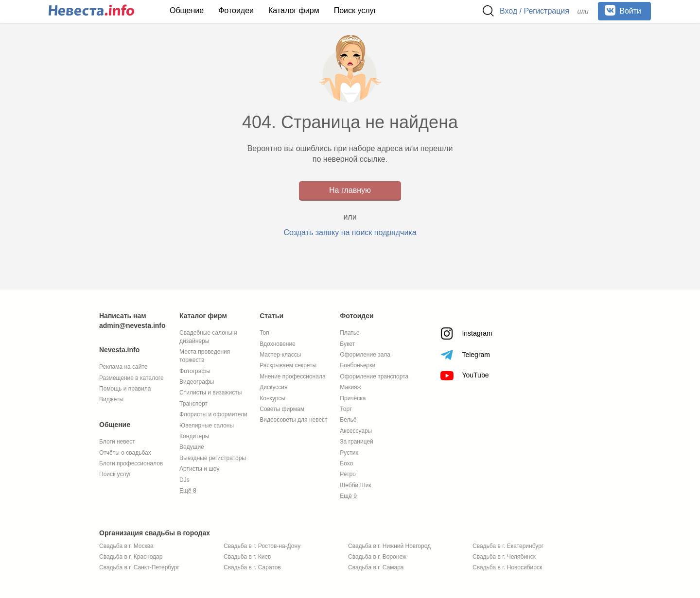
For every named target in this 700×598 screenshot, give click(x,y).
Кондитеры (194, 436)
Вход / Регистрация (534, 11)
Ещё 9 (348, 496)
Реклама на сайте (123, 367)
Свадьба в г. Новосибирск (507, 567)
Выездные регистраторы (213, 458)
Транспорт (193, 404)
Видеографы (197, 382)
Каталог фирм (294, 10)
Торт (346, 409)
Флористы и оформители (213, 414)
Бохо (346, 463)
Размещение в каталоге (131, 378)
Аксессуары (356, 431)
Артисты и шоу (199, 469)
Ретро (348, 474)
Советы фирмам (282, 409)
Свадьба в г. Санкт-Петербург (139, 567)
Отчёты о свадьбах (125, 453)
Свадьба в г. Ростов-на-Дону (262, 546)
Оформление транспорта (374, 376)
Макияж (350, 387)
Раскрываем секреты (288, 365)
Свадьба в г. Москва (126, 546)
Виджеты (111, 399)
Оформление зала (365, 355)
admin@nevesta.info (132, 325)
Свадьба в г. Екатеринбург (508, 546)
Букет (347, 344)
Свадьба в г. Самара (376, 567)
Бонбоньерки (358, 365)
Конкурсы (272, 398)
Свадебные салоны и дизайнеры (208, 337)
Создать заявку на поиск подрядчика (350, 232)
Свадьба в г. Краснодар (131, 557)
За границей (356, 442)
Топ (264, 333)
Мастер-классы (280, 355)
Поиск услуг (355, 10)
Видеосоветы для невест (293, 420)
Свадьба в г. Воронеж (377, 557)
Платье (350, 333)
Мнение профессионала (292, 376)
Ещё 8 (188, 491)
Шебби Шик (355, 485)
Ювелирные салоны (207, 426)
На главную (350, 190)
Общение (187, 10)
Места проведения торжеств (205, 356)
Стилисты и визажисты (210, 393)
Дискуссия (273, 387)
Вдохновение (278, 344)
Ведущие (192, 447)
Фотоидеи (236, 10)
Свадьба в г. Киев (247, 557)
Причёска (353, 398)
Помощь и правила (125, 389)
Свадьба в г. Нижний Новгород (389, 546)
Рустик (349, 453)
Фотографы (195, 371)
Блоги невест (117, 442)
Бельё (348, 420)
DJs (184, 480)
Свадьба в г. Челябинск (504, 557)
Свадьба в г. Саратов (252, 567)
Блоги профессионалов (131, 463)
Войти (623, 10)
